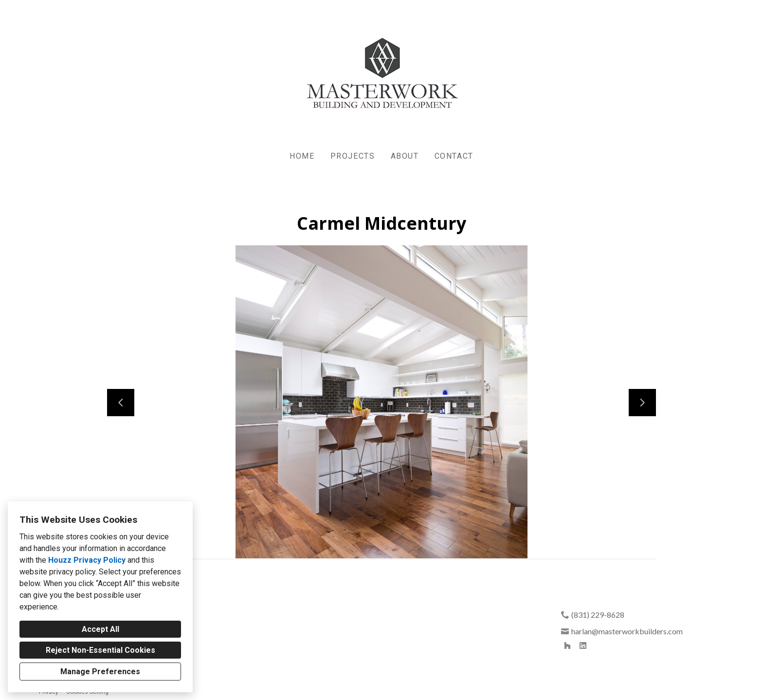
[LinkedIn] (583, 645)
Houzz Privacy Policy (87, 560)
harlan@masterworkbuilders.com (627, 631)
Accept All (100, 629)
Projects (353, 156)
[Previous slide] (121, 403)
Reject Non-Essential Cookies (100, 650)
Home (302, 156)
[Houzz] (567, 645)
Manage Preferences (100, 672)
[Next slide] (642, 403)
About (405, 156)
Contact (454, 156)
